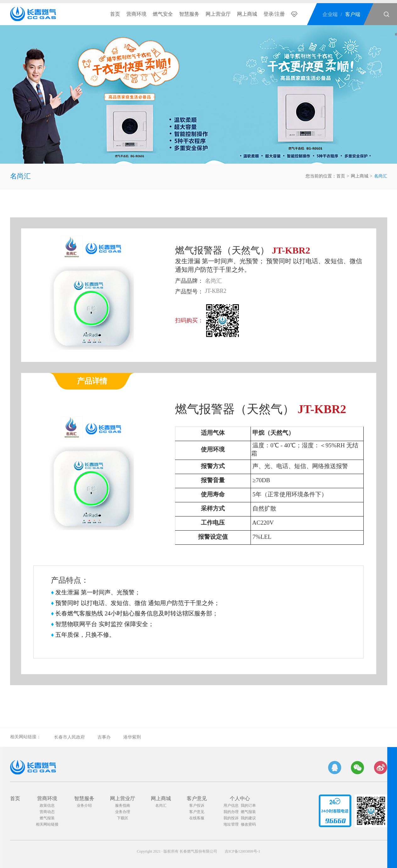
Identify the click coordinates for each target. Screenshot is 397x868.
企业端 (330, 14)
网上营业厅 (218, 14)
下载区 (123, 818)
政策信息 (47, 805)
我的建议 (248, 818)
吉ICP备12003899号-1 (243, 851)
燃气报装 (47, 818)
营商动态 (47, 812)
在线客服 (197, 818)
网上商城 (247, 14)
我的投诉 (231, 818)
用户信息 (231, 805)
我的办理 (231, 812)
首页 (115, 14)
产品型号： (189, 292)
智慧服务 (189, 14)
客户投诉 (197, 805)
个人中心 (240, 798)
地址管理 (231, 824)
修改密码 (248, 824)
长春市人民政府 (69, 737)
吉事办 (104, 737)
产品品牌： (189, 281)
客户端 (353, 14)
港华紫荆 (132, 737)
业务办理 (123, 812)
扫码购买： (189, 320)
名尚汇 (20, 176)
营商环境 (136, 14)
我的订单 (248, 805)
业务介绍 (84, 805)
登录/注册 (274, 14)
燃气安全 (163, 14)
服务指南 (123, 805)
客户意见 (197, 798)
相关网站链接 (47, 824)
